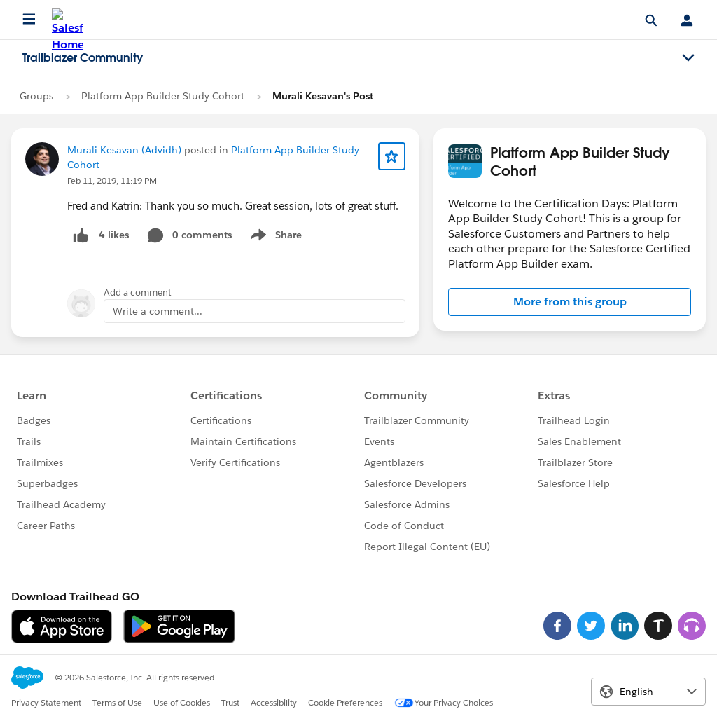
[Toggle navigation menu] (688, 58)
